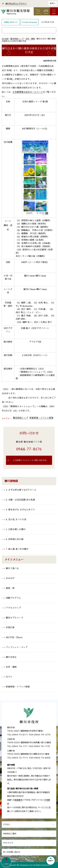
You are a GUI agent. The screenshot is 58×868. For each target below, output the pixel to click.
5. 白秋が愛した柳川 (16, 529)
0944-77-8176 (29, 449)
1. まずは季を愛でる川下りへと (21, 490)
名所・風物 (30, 39)
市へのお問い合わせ (12, 852)
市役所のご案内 (10, 834)
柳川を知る (11, 657)
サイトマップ (8, 843)
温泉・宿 (10, 588)
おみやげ (10, 578)
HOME (5, 39)
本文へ (53, 3)
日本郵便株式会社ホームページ (28, 92)
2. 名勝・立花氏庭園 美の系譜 (20, 500)
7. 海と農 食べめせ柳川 (17, 549)
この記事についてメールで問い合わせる (30, 460)
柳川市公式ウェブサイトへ (16, 4)
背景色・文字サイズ (11, 22)
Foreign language (30, 22)
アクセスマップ (13, 608)
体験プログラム (13, 598)
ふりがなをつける (48, 22)
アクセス (6, 825)
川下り (9, 677)
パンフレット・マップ (17, 647)
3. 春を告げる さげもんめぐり (20, 510)
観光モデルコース (14, 618)
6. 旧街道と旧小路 (15, 539)
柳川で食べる (12, 568)
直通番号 (19, 800)
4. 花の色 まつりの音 (16, 520)
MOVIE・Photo (14, 637)
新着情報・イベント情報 (41, 418)
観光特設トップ (17, 39)
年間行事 (10, 628)
